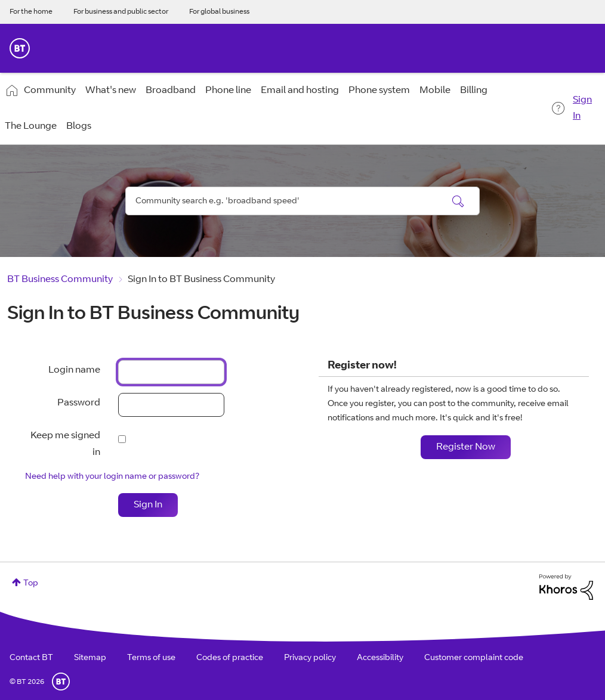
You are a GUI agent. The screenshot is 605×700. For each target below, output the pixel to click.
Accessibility (380, 658)
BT (61, 682)
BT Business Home (20, 48)
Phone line (228, 91)
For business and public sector (121, 12)
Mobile (435, 91)
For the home (31, 12)
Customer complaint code (474, 658)
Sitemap (90, 658)
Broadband (171, 91)
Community (50, 91)
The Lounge (31, 126)
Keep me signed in (65, 444)
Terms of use (151, 658)
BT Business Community (60, 280)
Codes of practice (230, 658)
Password (79, 403)
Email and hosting (300, 91)
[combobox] (302, 201)
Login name (74, 370)
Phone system (379, 91)
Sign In (582, 108)
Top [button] (31, 584)
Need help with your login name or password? (112, 477)
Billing (474, 91)
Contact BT (31, 658)
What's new (111, 91)
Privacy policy (310, 658)
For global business (219, 12)
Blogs (79, 126)
